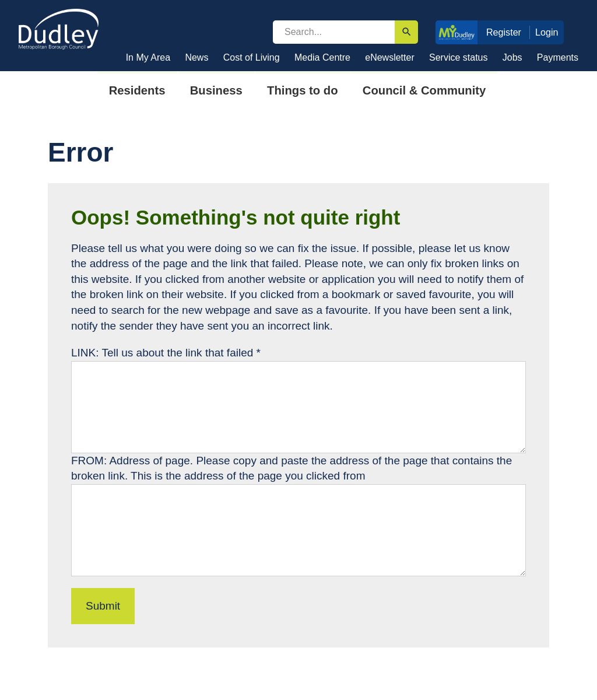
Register (504, 32)
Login (547, 32)
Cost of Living (252, 57)
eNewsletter (389, 57)
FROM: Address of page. (134, 461)
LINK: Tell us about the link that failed (166, 353)
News (196, 57)
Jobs (512, 57)
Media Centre (322, 57)
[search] (334, 32)
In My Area (148, 57)
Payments (558, 57)
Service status (458, 57)
